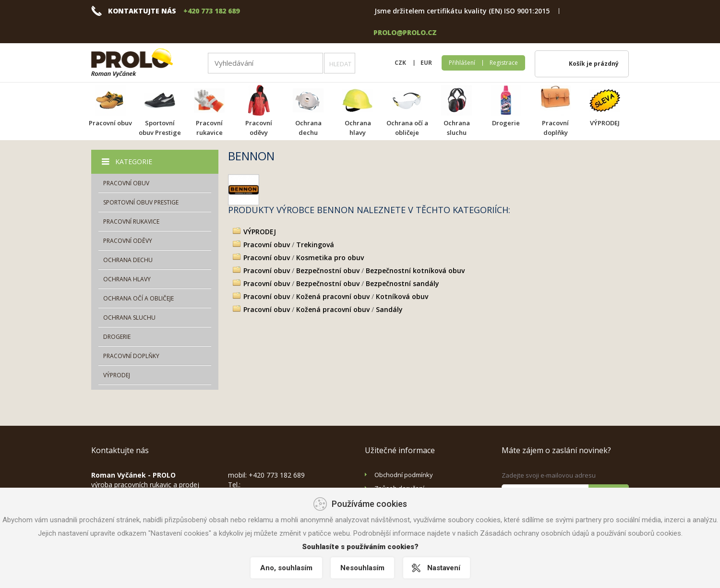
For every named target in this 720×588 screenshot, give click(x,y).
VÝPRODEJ (605, 123)
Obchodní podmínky (404, 475)
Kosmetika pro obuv (330, 258)
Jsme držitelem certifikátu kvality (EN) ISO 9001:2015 (462, 11)
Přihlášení (462, 63)
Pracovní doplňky (555, 128)
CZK (400, 63)
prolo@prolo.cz (405, 32)
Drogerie (506, 123)
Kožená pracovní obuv (333, 296)
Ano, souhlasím (285, 568)
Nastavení (444, 568)
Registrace (504, 63)
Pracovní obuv (110, 123)
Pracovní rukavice (209, 128)
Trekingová (315, 245)
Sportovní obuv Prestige (160, 128)
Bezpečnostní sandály (402, 283)
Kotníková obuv (402, 296)
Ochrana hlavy (358, 128)
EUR (426, 63)
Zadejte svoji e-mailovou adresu (549, 475)
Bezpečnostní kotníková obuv (415, 270)
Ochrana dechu (308, 128)
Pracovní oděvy (259, 128)
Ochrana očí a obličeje (407, 128)
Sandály (389, 309)
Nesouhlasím (362, 568)
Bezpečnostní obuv (328, 270)
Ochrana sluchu (457, 128)
